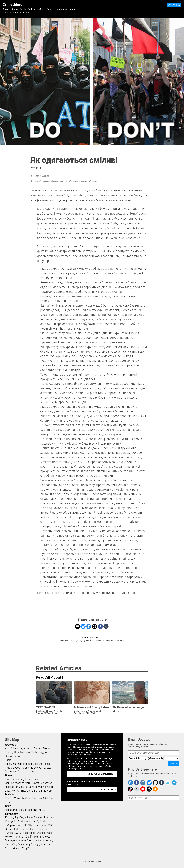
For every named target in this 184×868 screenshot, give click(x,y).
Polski (43, 821)
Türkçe (9, 833)
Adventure (17, 748)
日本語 (29, 825)
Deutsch (38, 818)
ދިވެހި (28, 844)
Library (15, 9)
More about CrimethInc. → (102, 774)
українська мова (43, 841)
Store (42, 9)
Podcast (10, 795)
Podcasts (33, 9)
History (9, 752)
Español (19, 818)
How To (18, 752)
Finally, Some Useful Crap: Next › (110, 640)
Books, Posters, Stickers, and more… (25, 810)
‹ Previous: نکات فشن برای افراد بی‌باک (76, 640)
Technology (38, 752)
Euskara (40, 829)
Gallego (35, 844)
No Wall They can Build (35, 798)
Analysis (28, 748)
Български (40, 825)
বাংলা (36, 837)
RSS (16, 745)
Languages (62, 9)
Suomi (20, 825)
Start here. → (109, 790)
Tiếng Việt (11, 844)
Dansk (9, 841)
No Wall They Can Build (24, 791)
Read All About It (42, 176)
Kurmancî (46, 844)
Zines (8, 764)
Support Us (174, 5)
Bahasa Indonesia (59, 181)
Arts (7, 748)
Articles (10, 745)
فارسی (46, 181)
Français (49, 818)
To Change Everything (33, 768)
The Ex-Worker (13, 798)
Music (8, 768)
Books (6, 9)
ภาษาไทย (26, 841)
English (38, 181)
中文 (50, 825)
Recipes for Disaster (16, 787)
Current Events (42, 748)
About (73, 9)
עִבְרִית (17, 841)
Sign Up (174, 764)
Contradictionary (14, 783)
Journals (17, 764)
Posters (28, 764)
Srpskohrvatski (45, 833)
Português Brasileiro (78, 181)
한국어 (9, 837)
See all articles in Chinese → (18, 13)
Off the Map (45, 791)
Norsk (8, 848)
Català (21, 844)
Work (28, 783)
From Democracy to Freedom (21, 779)
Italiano (28, 818)
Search (51, 9)
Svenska (45, 837)
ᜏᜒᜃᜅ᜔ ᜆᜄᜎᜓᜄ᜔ (21, 848)
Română (19, 837)
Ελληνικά (10, 825)
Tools (23, 9)
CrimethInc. (12, 4)
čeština (30, 829)
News (27, 752)
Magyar (50, 829)
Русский (93, 181)
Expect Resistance (42, 783)
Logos (16, 768)
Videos (47, 764)
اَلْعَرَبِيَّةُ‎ (28, 837)
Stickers (37, 764)
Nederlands (29, 833)
